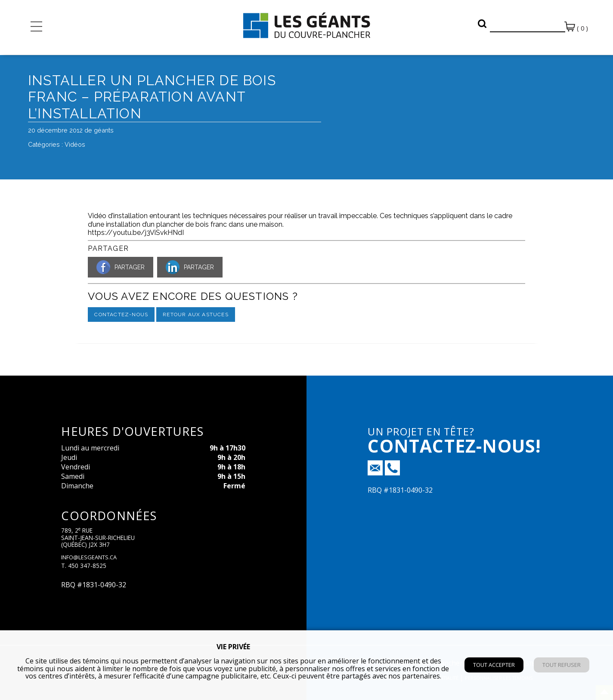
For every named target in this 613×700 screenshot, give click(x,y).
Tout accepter (494, 665)
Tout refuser (562, 665)
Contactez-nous (121, 315)
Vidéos (75, 144)
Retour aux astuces (196, 315)
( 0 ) (576, 27)
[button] (482, 24)
